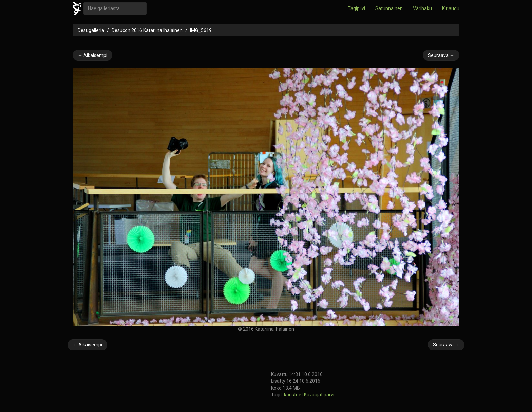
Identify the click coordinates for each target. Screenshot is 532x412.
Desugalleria (91, 30)
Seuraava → (441, 55)
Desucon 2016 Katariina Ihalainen (147, 30)
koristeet (294, 395)
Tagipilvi (356, 8)
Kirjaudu (451, 8)
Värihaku (422, 8)
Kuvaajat (314, 395)
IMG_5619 (201, 30)
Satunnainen (389, 8)
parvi (329, 395)
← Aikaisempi (92, 55)
